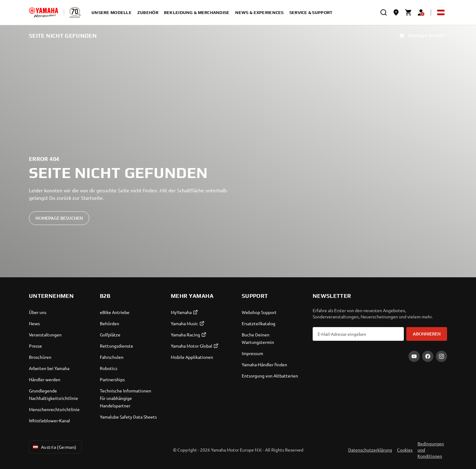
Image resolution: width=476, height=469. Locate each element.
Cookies (405, 450)
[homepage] (44, 12)
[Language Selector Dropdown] (441, 12)
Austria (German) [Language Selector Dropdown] (54, 447)
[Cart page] (408, 12)
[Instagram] (441, 356)
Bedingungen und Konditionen (431, 450)
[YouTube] (414, 356)
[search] (384, 12)
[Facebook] (428, 356)
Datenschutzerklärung (370, 450)
